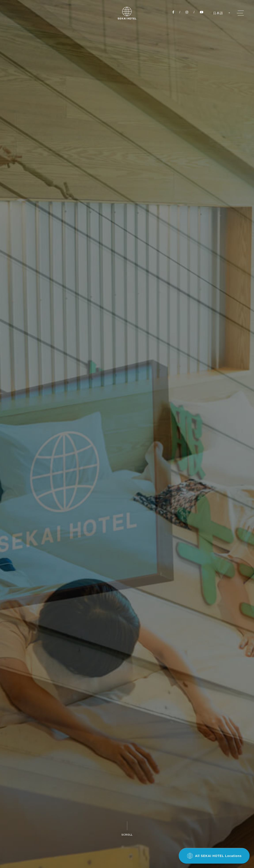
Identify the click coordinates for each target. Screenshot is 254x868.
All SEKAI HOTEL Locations (214, 856)
